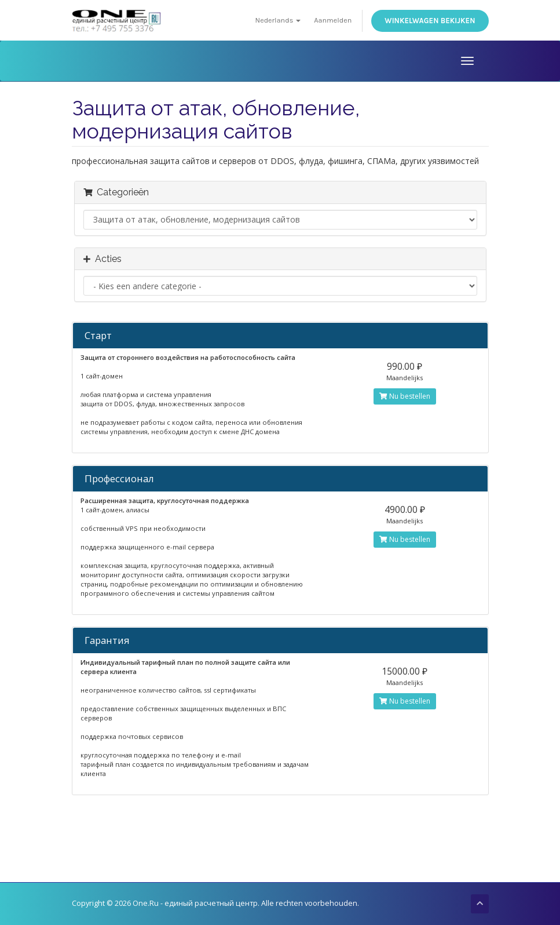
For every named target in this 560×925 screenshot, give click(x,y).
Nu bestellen (405, 396)
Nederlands (278, 20)
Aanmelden (333, 20)
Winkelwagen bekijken (430, 21)
